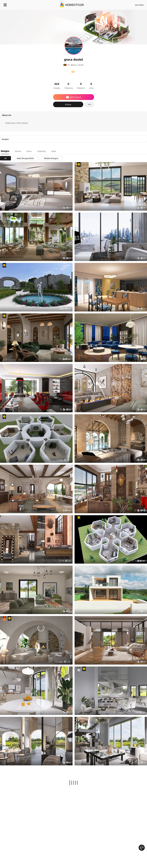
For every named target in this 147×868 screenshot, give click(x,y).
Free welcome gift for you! (106, 11)
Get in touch (73, 97)
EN (130, 4)
